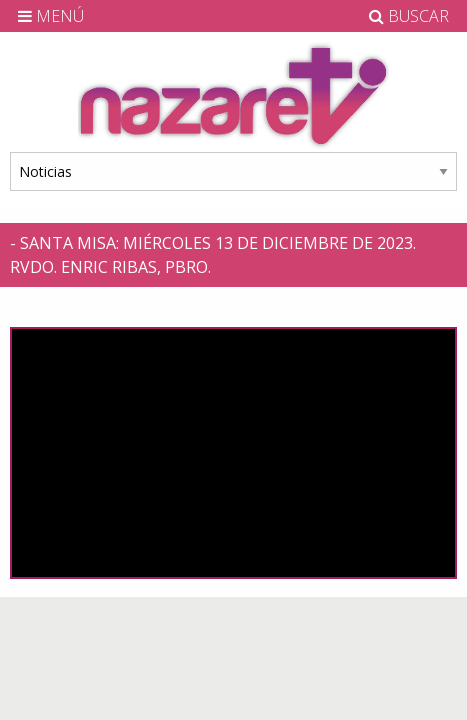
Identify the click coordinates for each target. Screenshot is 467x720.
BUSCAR (409, 16)
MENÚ (51, 16)
